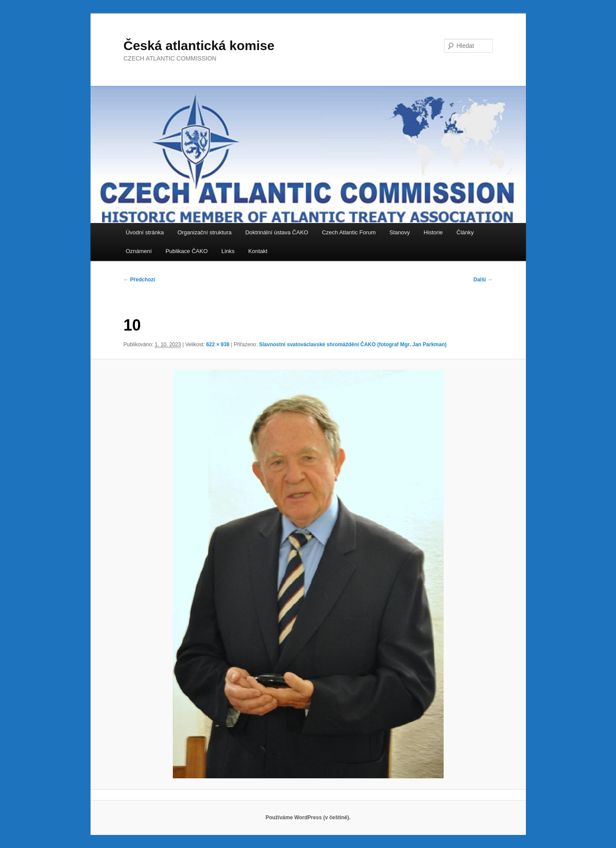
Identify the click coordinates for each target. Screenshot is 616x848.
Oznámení (139, 251)
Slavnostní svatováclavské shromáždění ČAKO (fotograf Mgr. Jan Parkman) (353, 345)
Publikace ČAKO (187, 251)
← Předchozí (140, 280)
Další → (483, 280)
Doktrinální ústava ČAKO (277, 232)
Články (465, 232)
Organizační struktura (205, 232)
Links (228, 251)
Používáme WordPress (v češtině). (308, 818)
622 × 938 (218, 345)
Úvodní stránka (145, 232)
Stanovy (399, 232)
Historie (433, 232)
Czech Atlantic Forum (349, 232)
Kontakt (258, 251)
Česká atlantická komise (199, 46)
